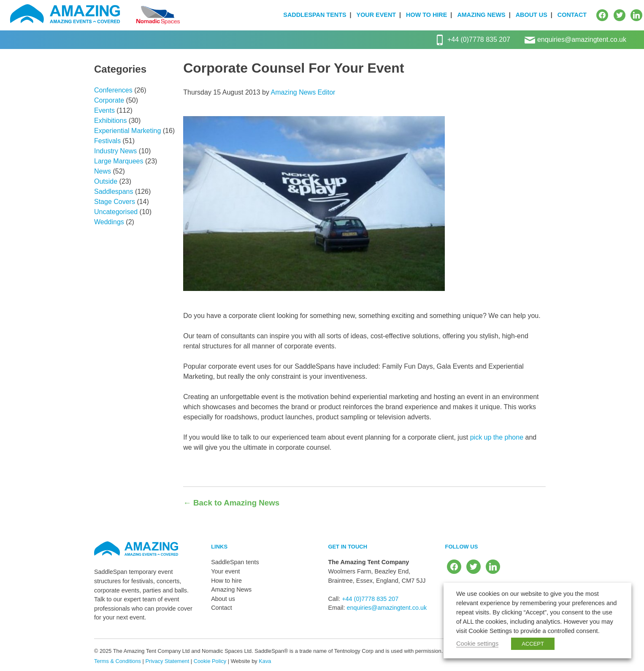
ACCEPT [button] (533, 644)
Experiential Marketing (127, 131)
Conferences (113, 90)
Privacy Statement (167, 661)
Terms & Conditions (118, 661)
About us (532, 15)
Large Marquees (119, 161)
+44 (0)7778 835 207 (479, 39)
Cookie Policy (210, 661)
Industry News (115, 151)
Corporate (109, 100)
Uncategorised (116, 212)
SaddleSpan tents (315, 15)
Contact (572, 15)
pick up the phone (497, 437)
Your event (376, 15)
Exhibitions (110, 121)
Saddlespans (114, 192)
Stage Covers (115, 202)
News (103, 171)
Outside (106, 181)
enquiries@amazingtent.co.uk (582, 39)
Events (104, 110)
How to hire (426, 15)
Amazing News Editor (303, 92)
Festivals (107, 141)
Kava (265, 661)
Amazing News (481, 15)
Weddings (109, 222)
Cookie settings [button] (477, 644)
